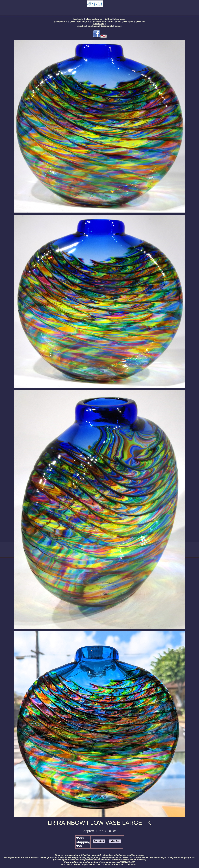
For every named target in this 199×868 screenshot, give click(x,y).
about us (82, 26)
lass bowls (78, 19)
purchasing (93, 26)
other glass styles (125, 21)
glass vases (120, 19)
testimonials (107, 26)
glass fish (141, 21)
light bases (99, 24)
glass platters (60, 21)
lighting (108, 19)
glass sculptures (94, 19)
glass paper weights (80, 21)
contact (119, 26)
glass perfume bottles (103, 21)
